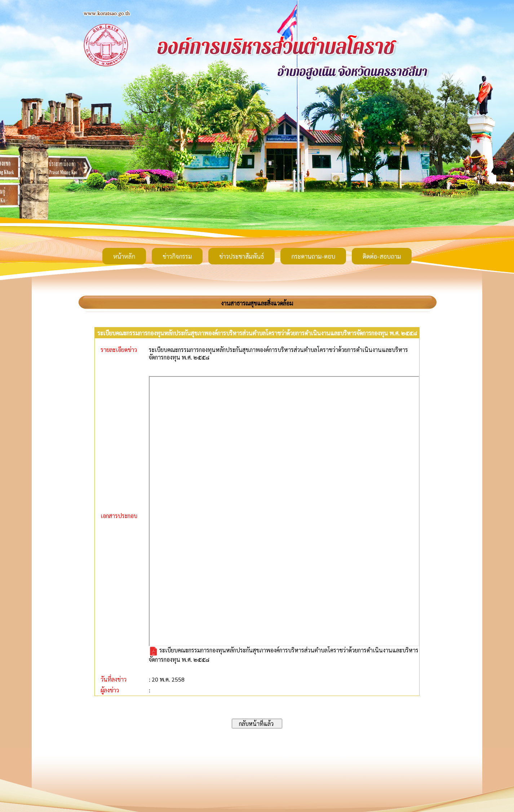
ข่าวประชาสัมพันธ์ (242, 256)
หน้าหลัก (124, 256)
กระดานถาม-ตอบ (313, 256)
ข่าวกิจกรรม (177, 256)
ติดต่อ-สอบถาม (382, 256)
